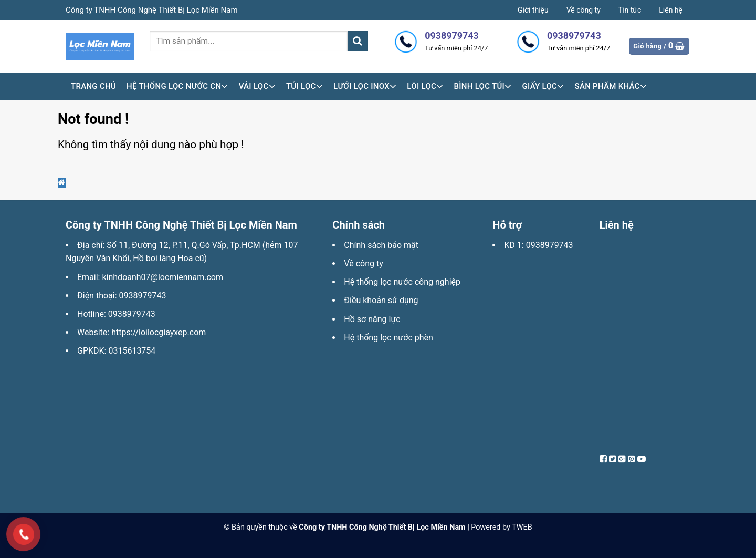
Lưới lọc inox (365, 86)
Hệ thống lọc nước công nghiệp (402, 282)
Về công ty (584, 10)
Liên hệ (671, 10)
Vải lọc (257, 86)
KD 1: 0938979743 (538, 245)
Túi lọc (304, 86)
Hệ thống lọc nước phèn (388, 338)
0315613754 (132, 351)
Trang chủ (93, 86)
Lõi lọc (425, 86)
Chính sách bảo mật (381, 245)
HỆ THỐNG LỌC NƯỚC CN (177, 86)
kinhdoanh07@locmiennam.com (162, 277)
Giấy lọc (543, 86)
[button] (62, 183)
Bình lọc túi (482, 86)
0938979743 (143, 296)
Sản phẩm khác (611, 86)
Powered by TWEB (501, 527)
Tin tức (630, 10)
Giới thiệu (533, 10)
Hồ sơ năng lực (372, 319)
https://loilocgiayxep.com (159, 332)
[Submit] (358, 41)
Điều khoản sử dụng (381, 300)
